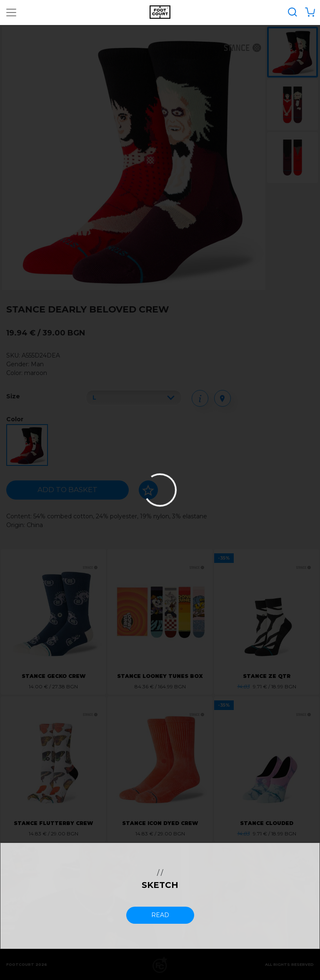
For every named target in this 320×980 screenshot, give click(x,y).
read (160, 915)
